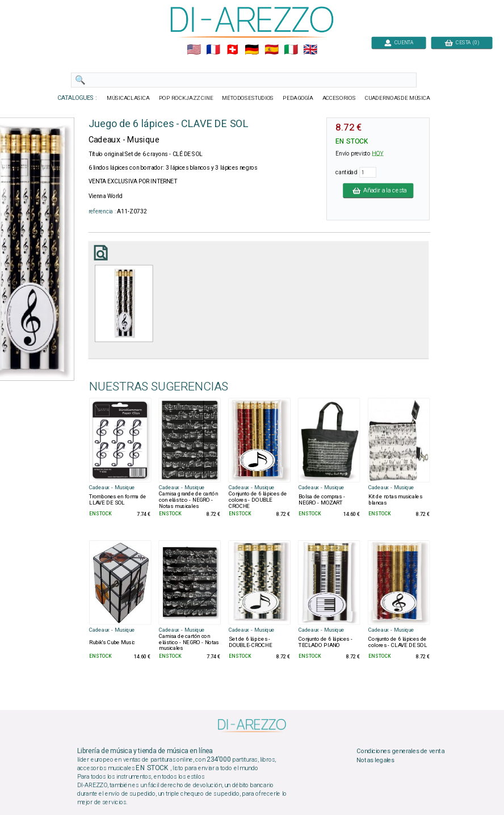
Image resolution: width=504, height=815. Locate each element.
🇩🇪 (252, 50)
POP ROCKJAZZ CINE (186, 98)
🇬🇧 (310, 50)
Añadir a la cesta (378, 190)
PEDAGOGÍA (298, 98)
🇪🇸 (272, 50)
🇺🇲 (194, 50)
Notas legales (375, 760)
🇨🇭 (232, 50)
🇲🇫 (213, 50)
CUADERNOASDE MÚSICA (398, 98)
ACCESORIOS (339, 98)
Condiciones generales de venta (400, 751)
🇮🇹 (291, 50)
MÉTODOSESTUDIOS (248, 98)
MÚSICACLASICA (128, 98)
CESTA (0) (462, 42)
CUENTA (399, 42)
